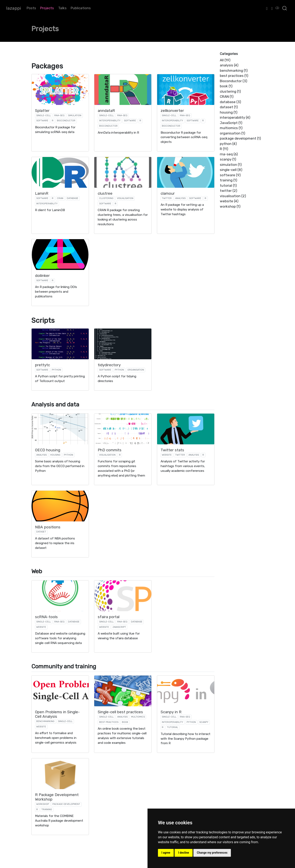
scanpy (204, 722)
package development (66, 804)
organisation (136, 370)
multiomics (138, 717)
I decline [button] (183, 853)
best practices (109, 722)
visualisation (125, 198)
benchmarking (45, 721)
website (167, 455)
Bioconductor (66, 121)
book (125, 722)
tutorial (172, 727)
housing (55, 455)
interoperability (110, 121)
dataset (41, 532)
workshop (43, 804)
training (47, 809)
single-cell (44, 115)
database (73, 198)
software (42, 121)
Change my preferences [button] (212, 853)
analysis (180, 198)
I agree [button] (166, 853)
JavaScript (119, 627)
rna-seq (59, 115)
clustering (106, 198)
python (56, 370)
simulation (75, 115)
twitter (167, 198)
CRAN (60, 198)
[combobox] (285, 8)
